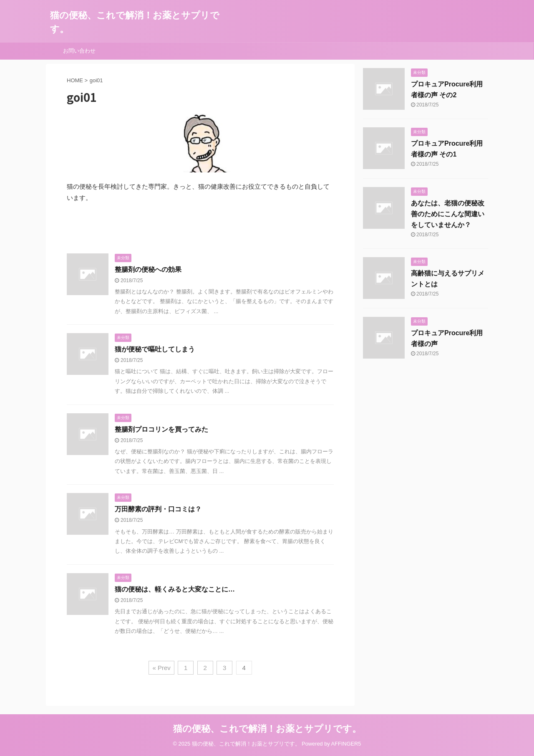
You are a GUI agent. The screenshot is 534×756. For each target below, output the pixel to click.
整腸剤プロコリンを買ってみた (161, 429)
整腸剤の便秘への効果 (148, 269)
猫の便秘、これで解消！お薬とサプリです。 (267, 729)
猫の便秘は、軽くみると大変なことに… (175, 589)
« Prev (161, 668)
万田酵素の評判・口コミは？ (158, 509)
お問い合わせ (79, 51)
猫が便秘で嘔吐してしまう (155, 349)
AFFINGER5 (346, 744)
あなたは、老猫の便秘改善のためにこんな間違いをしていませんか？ (448, 214)
